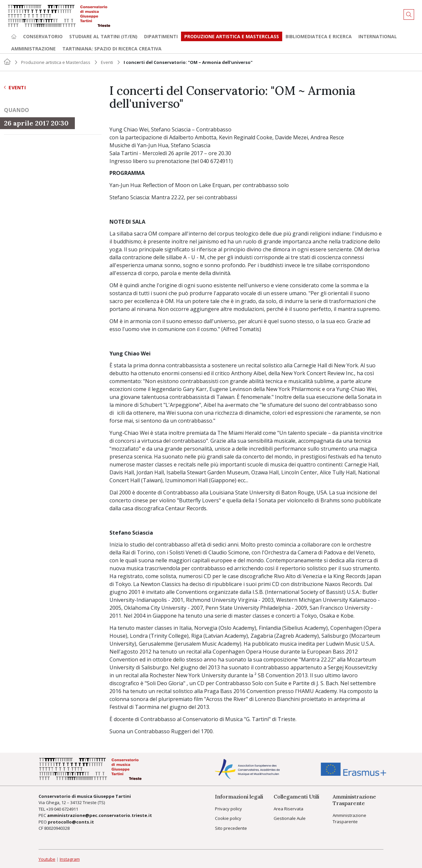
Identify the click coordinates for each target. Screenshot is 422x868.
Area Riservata (288, 809)
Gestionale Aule (290, 818)
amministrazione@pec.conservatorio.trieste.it (100, 815)
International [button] (378, 36)
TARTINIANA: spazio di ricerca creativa (112, 49)
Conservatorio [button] (43, 36)
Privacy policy (228, 809)
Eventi (107, 62)
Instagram (70, 859)
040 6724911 (66, 809)
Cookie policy (228, 818)
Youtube (47, 859)
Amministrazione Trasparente (349, 819)
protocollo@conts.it (71, 822)
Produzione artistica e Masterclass (232, 36)
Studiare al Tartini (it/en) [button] (103, 36)
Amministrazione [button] (33, 49)
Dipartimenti (161, 36)
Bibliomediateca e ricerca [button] (319, 36)
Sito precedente (231, 828)
